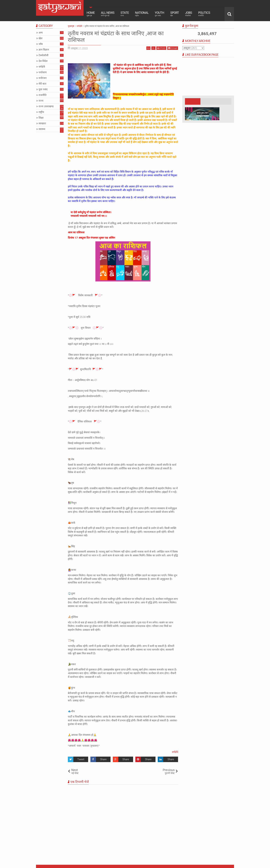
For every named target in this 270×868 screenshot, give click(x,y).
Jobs (189, 14)
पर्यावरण (43, 72)
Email (173, 48)
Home (91, 14)
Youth (159, 14)
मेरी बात (42, 84)
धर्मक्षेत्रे (175, 752)
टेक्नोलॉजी (43, 55)
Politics (204, 14)
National (142, 14)
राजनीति (43, 95)
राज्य (41, 101)
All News (108, 14)
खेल (40, 38)
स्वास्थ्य (42, 129)
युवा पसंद (43, 89)
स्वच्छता (42, 123)
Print (161, 48)
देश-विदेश (43, 61)
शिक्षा (41, 118)
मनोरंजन (43, 78)
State (125, 14)
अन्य (41, 33)
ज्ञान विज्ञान (44, 50)
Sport (175, 14)
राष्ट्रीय (41, 112)
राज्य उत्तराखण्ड (46, 106)
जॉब (41, 44)
